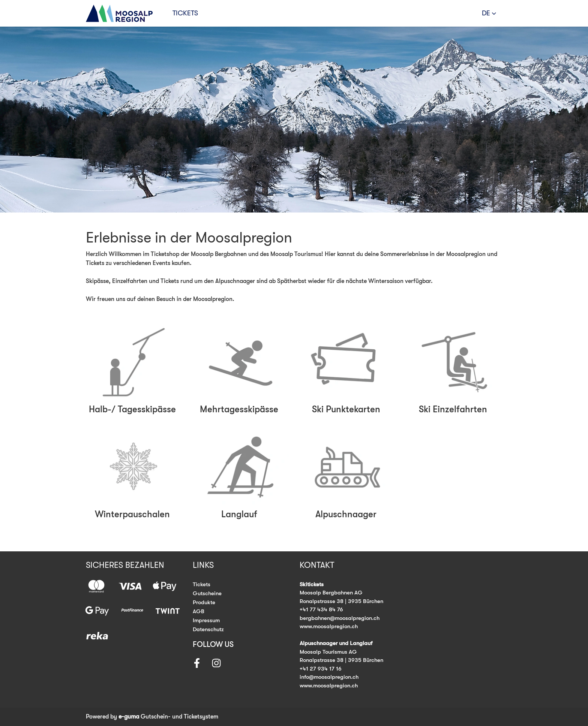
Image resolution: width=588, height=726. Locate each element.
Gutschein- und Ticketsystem (168, 717)
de (486, 13)
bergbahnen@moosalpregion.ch (340, 618)
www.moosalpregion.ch (329, 626)
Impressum (206, 620)
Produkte (204, 602)
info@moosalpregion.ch (329, 677)
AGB (199, 611)
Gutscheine (207, 593)
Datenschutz (208, 629)
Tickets (185, 13)
